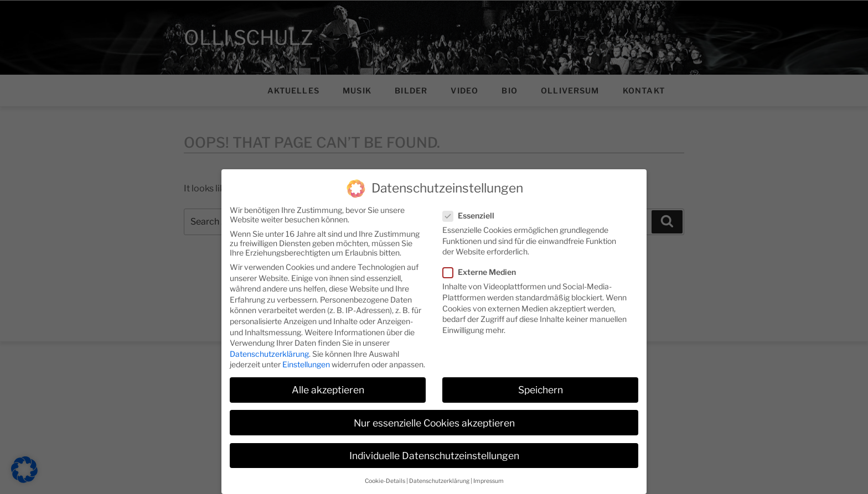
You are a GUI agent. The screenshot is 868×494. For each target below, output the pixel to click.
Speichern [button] (541, 380)
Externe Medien (483, 262)
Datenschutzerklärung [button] (439, 472)
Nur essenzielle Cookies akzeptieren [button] (434, 414)
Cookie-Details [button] (385, 472)
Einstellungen (306, 355)
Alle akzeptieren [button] (328, 380)
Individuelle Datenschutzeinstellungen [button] (434, 446)
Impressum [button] (489, 472)
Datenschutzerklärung (269, 344)
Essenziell (472, 206)
